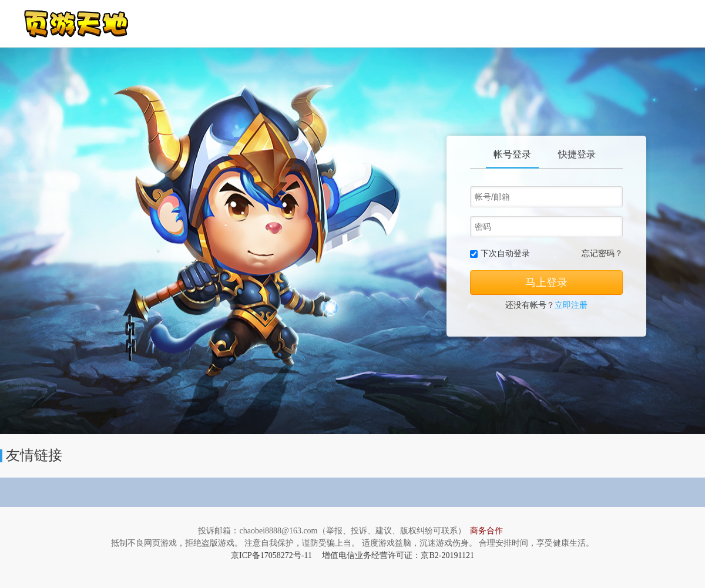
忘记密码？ (602, 253)
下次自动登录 (505, 253)
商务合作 (486, 531)
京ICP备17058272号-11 (271, 555)
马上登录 (546, 283)
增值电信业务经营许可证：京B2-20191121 (398, 555)
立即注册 (571, 305)
